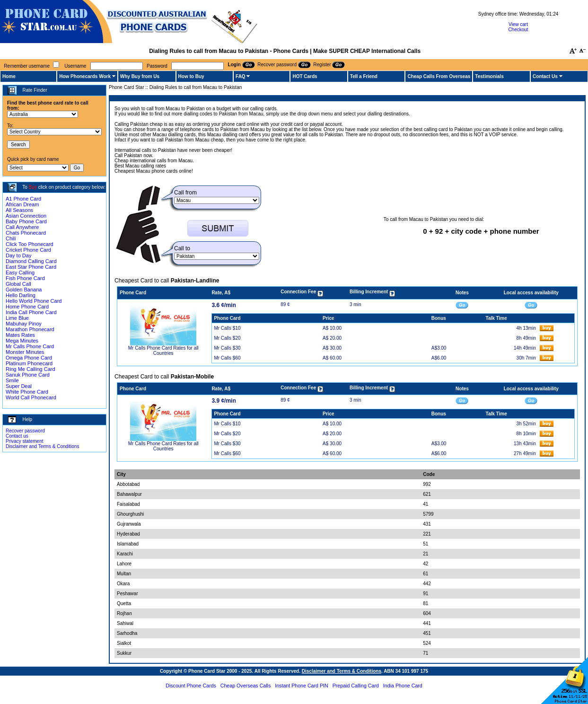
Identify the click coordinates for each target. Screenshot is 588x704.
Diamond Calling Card (31, 261)
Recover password (25, 431)
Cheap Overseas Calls (246, 686)
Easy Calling (20, 273)
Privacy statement (24, 441)
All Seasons (19, 210)
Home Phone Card (27, 307)
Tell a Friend (364, 76)
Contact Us (545, 76)
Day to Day (18, 255)
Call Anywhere (22, 227)
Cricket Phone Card (28, 250)
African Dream (22, 204)
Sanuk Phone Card (28, 375)
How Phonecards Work (85, 76)
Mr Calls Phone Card (30, 346)
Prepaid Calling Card (356, 686)
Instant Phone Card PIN (302, 686)
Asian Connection (26, 216)
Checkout (518, 30)
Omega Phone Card (29, 358)
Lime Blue (17, 318)
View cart (518, 24)
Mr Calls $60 (227, 358)
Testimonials (489, 76)
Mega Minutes (22, 341)
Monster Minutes (25, 352)
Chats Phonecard (26, 233)
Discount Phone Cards (191, 686)
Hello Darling (21, 295)
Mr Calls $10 (227, 328)
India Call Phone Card (31, 312)
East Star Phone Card (31, 267)
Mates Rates (20, 335)
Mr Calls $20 (227, 338)
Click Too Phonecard (30, 244)
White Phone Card (27, 392)
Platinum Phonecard (29, 363)
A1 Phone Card (23, 199)
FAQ (241, 76)
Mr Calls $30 (227, 348)
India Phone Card (403, 686)
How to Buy (191, 76)
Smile (12, 380)
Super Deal (19, 386)
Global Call (18, 284)
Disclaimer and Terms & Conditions (42, 446)
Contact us (17, 436)
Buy (33, 187)
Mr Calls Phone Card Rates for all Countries (163, 351)
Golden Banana (24, 290)
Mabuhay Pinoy (24, 324)
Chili (11, 238)
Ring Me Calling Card (31, 369)
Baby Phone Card (26, 221)
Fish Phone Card (25, 278)
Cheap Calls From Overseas (439, 76)
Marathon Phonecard (30, 329)
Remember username (27, 66)
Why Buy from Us (140, 76)
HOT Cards (305, 76)
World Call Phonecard (31, 397)
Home (9, 76)
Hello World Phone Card (34, 301)
